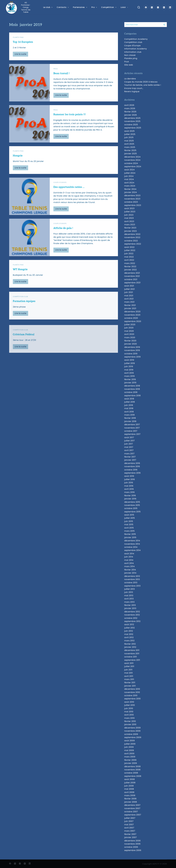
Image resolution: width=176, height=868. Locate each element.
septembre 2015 (132, 512)
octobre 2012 (131, 618)
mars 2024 (130, 186)
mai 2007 (129, 825)
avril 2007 (129, 828)
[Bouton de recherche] (164, 25)
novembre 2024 (132, 160)
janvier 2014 (130, 573)
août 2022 (129, 247)
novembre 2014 (132, 544)
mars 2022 (130, 263)
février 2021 (130, 305)
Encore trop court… (134, 88)
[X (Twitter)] (152, 7)
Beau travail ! (62, 74)
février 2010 (130, 721)
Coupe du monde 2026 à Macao (141, 82)
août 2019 (129, 360)
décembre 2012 (132, 612)
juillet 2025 (130, 134)
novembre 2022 (132, 237)
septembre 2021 (132, 283)
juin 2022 (129, 254)
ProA (56, 70)
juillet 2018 (130, 402)
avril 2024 (129, 183)
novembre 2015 (132, 505)
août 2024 (129, 170)
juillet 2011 (129, 666)
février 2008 (130, 799)
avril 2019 (129, 373)
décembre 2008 (132, 766)
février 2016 (130, 496)
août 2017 (129, 437)
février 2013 (130, 605)
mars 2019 (129, 376)
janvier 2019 (130, 383)
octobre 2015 (131, 508)
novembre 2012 (132, 615)
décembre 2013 (132, 576)
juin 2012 (129, 631)
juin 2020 (129, 328)
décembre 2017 (132, 425)
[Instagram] (158, 7)
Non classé (130, 55)
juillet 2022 (130, 250)
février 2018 (130, 418)
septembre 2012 (132, 621)
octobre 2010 (131, 695)
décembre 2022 (132, 234)
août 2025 (129, 131)
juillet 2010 (130, 705)
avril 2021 (129, 299)
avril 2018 (129, 412)
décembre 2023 (132, 195)
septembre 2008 (133, 776)
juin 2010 (129, 708)
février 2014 (130, 570)
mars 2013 (129, 602)
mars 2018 (129, 415)
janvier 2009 (131, 763)
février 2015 (130, 534)
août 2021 (129, 286)
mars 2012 (129, 641)
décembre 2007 (132, 805)
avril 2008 (129, 792)
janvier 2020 (131, 344)
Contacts (63, 7)
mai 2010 (129, 712)
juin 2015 (129, 521)
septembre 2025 (133, 128)
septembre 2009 (133, 737)
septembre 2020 (133, 321)
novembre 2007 (132, 808)
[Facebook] (146, 7)
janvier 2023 (131, 231)
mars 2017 (129, 454)
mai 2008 (129, 789)
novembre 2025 (132, 121)
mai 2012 (129, 634)
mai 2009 (129, 750)
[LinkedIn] (170, 7)
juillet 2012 (130, 628)
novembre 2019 (132, 350)
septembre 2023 (133, 205)
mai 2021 (129, 296)
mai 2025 (129, 141)
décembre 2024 (132, 157)
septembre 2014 (132, 550)
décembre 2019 (132, 347)
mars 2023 (130, 225)
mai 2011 (129, 673)
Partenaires (81, 7)
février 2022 (130, 266)
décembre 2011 (132, 650)
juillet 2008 (130, 783)
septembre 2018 (132, 396)
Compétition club (133, 42)
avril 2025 (129, 144)
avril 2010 (129, 715)
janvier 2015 (130, 537)
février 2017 (130, 457)
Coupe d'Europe (132, 46)
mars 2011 (129, 679)
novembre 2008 (132, 770)
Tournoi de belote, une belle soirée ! (143, 85)
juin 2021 (129, 292)
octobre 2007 (131, 812)
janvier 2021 (130, 308)
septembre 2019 (132, 357)
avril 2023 (129, 221)
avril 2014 (129, 563)
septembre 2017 (132, 434)
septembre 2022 (133, 244)
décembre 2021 (132, 273)
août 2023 (129, 208)
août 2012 (129, 624)
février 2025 (130, 150)
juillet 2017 (129, 441)
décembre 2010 (132, 689)
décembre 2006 (132, 841)
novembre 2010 (132, 692)
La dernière (130, 79)
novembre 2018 (132, 389)
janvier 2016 (130, 499)
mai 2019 (129, 370)
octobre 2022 (131, 241)
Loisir (125, 7)
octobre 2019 (131, 354)
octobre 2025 (131, 125)
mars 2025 (130, 147)
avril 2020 (129, 334)
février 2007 (130, 834)
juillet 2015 (130, 518)
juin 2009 (129, 747)
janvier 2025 (131, 154)
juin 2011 (128, 670)
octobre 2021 (131, 279)
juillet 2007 (130, 818)
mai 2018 (129, 408)
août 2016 (129, 476)
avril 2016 (129, 489)
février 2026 (130, 112)
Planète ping (18, 37)
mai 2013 (129, 596)
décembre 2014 (132, 541)
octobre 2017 (131, 431)
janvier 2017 (130, 460)
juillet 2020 (130, 325)
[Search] (139, 7)
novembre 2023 (132, 199)
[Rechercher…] (143, 25)
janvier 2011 (130, 686)
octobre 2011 (131, 657)
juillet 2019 (130, 363)
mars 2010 (129, 718)
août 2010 (129, 702)
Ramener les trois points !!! (70, 123)
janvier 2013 (130, 608)
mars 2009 (130, 757)
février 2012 (130, 644)
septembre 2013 (132, 586)
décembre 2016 (132, 463)
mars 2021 (129, 302)
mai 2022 (129, 257)
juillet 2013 (130, 589)
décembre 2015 (132, 502)
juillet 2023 (130, 212)
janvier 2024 (131, 192)
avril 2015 (129, 528)
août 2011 (129, 663)
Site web (129, 65)
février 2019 (130, 379)
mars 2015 (129, 531)
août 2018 (129, 399)
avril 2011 (129, 676)
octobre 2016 (131, 470)
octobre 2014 (131, 547)
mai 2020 (129, 331)
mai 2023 (129, 218)
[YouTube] (164, 7)
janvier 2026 (131, 115)
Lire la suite (21, 55)
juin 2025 (129, 137)
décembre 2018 (132, 386)
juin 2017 (129, 444)
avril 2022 (129, 260)
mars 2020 (130, 338)
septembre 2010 (132, 699)
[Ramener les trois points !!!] (29, 132)
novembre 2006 (132, 844)
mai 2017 (129, 447)
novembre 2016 (132, 466)
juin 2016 (129, 483)
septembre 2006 (133, 850)
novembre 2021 (132, 276)
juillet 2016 (130, 479)
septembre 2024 (133, 167)
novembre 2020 (132, 315)
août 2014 (129, 554)
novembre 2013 (132, 579)
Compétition (109, 7)
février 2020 (130, 341)
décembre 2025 (132, 118)
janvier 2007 (131, 837)
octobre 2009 (131, 734)
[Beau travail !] (29, 83)
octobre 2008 (131, 773)
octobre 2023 (131, 202)
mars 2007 (130, 831)
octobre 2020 (131, 318)
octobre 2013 (131, 583)
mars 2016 (129, 492)
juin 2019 (129, 366)
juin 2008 (129, 786)
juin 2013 (129, 592)
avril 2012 (129, 637)
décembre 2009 (132, 728)
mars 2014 (129, 566)
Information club (133, 52)
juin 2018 (129, 405)
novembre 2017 (132, 428)
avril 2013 (129, 599)
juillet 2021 (130, 289)
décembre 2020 (132, 312)
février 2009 (130, 760)
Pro (95, 7)
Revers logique (132, 91)
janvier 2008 (131, 802)
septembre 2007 (133, 815)
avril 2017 (129, 450)
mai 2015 (129, 525)
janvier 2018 (130, 421)
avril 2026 (129, 105)
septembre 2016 (132, 473)
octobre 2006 (131, 847)
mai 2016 (129, 486)
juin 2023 (129, 215)
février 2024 (130, 189)
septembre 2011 (132, 660)
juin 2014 (129, 557)
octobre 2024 (131, 163)
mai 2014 (129, 560)
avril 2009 (129, 754)
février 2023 (130, 228)
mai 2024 (129, 179)
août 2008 (129, 779)
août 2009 (129, 741)
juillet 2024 (130, 173)
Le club (48, 7)
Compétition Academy (136, 39)
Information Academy (136, 49)
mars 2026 (130, 108)
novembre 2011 (132, 654)
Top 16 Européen (23, 42)
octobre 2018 (131, 392)
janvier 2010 (130, 724)
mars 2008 (130, 795)
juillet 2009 (130, 744)
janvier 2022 (131, 270)
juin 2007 (129, 821)
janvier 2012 (130, 647)
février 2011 (130, 683)
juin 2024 (129, 176)
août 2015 (129, 515)
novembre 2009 (132, 731)
